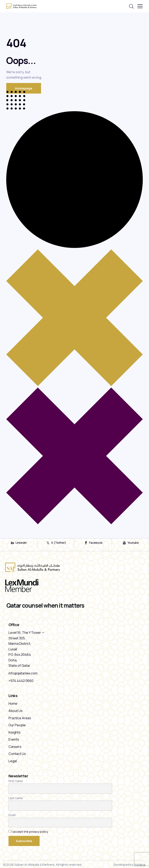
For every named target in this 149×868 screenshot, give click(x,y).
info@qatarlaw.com (23, 673)
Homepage (24, 88)
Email (12, 815)
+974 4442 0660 (21, 681)
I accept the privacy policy (30, 832)
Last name (16, 798)
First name (16, 781)
